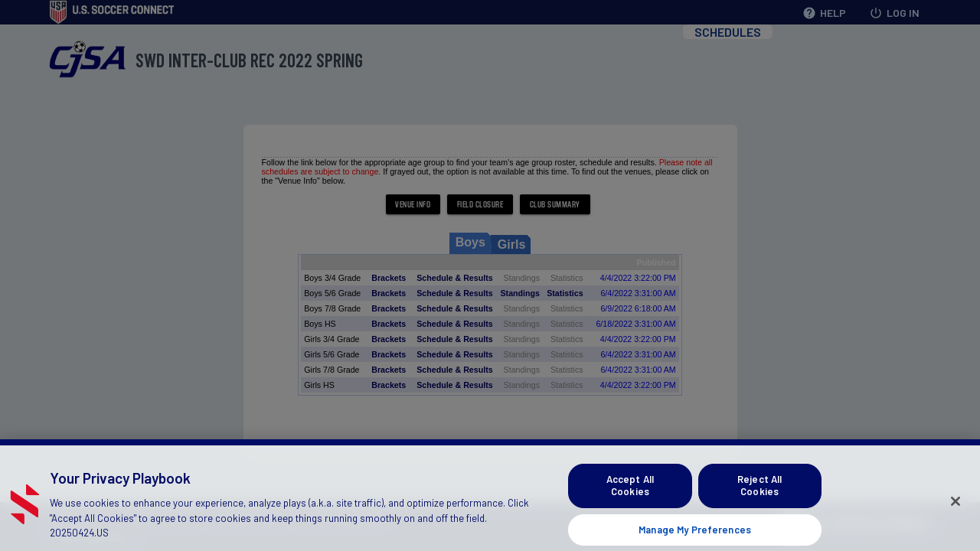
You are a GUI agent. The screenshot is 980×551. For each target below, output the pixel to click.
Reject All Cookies (759, 495)
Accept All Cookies (630, 495)
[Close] (955, 511)
